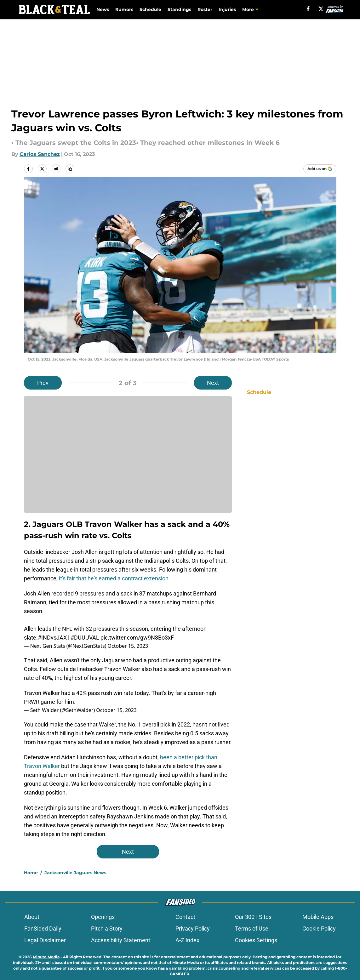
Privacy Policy (193, 929)
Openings (103, 917)
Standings (179, 9)
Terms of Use (252, 929)
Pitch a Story (107, 929)
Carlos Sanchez (40, 154)
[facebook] (308, 9)
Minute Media (46, 957)
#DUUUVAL (85, 638)
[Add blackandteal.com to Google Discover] (320, 169)
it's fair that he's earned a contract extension (114, 578)
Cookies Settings (256, 940)
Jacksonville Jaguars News (75, 873)
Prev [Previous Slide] (43, 383)
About (32, 917)
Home (31, 873)
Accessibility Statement (121, 940)
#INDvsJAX (52, 638)
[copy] (70, 169)
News (103, 9)
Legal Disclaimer (45, 940)
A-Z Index (187, 940)
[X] (321, 9)
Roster (205, 9)
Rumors (124, 9)
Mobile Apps (318, 917)
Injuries (227, 9)
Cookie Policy (319, 929)
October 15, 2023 (128, 646)
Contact (185, 917)
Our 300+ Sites (253, 917)
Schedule (150, 9)
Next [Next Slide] (213, 383)
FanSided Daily (43, 929)
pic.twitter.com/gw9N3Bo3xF (137, 638)
